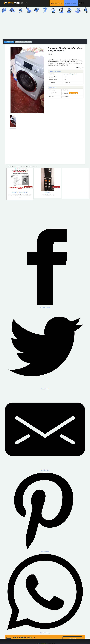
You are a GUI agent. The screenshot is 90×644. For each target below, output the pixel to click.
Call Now (73, 93)
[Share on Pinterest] (45, 512)
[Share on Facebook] (45, 268)
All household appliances (70, 74)
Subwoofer (48, 192)
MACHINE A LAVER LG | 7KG (20, 192)
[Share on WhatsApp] (45, 593)
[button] (13, 80)
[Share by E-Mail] (45, 430)
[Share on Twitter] (45, 349)
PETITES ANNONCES (71, 3)
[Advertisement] (45, 27)
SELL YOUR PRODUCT (57, 3)
